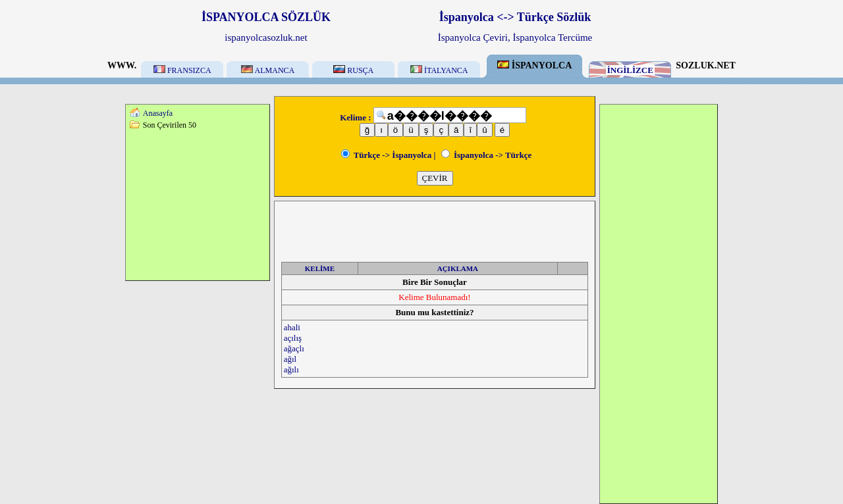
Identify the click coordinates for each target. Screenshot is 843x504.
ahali (292, 327)
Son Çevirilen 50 (170, 125)
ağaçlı (294, 348)
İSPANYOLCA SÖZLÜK (266, 17)
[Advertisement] (198, 205)
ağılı (291, 369)
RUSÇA (353, 70)
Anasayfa (158, 113)
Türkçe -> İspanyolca (387, 155)
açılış (293, 338)
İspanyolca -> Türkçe (487, 155)
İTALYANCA (439, 70)
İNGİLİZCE (630, 70)
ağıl (290, 359)
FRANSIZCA (182, 70)
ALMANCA (268, 70)
